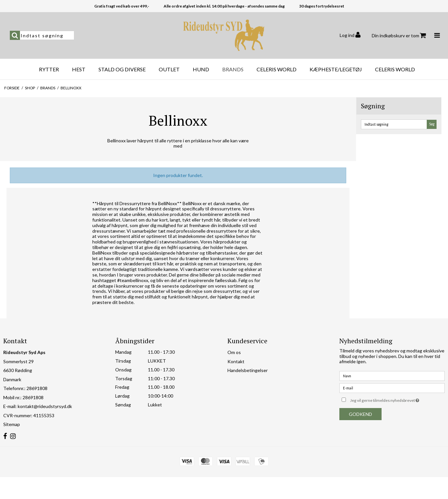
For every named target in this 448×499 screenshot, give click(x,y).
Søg (432, 124)
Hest (79, 69)
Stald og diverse (122, 69)
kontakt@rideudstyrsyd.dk (45, 406)
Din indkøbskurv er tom (399, 36)
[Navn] (392, 375)
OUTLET (169, 69)
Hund (201, 69)
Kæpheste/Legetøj (336, 69)
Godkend (360, 414)
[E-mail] (392, 388)
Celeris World (277, 69)
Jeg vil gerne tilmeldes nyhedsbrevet (397, 399)
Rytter (49, 69)
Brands (233, 69)
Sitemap (12, 424)
